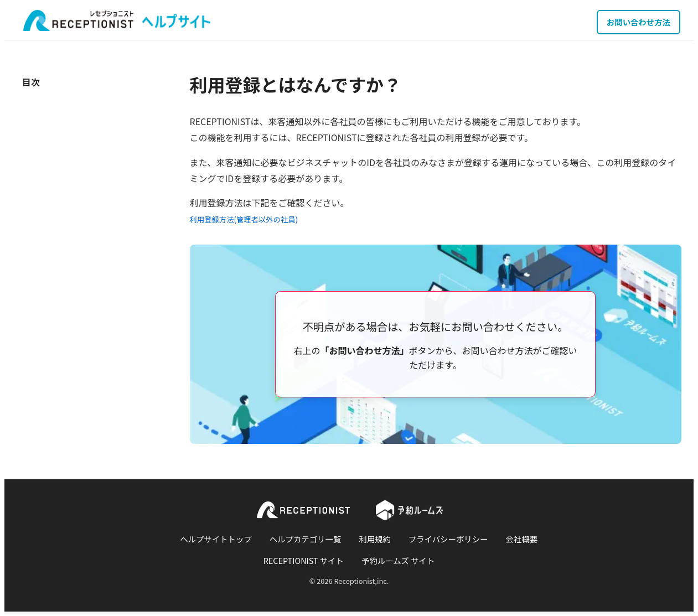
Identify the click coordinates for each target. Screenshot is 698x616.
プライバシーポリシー (448, 539)
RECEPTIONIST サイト (304, 560)
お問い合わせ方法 (638, 22)
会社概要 (521, 539)
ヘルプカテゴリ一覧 (306, 539)
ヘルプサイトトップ (216, 539)
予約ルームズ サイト (398, 560)
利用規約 (375, 539)
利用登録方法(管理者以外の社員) (244, 219)
